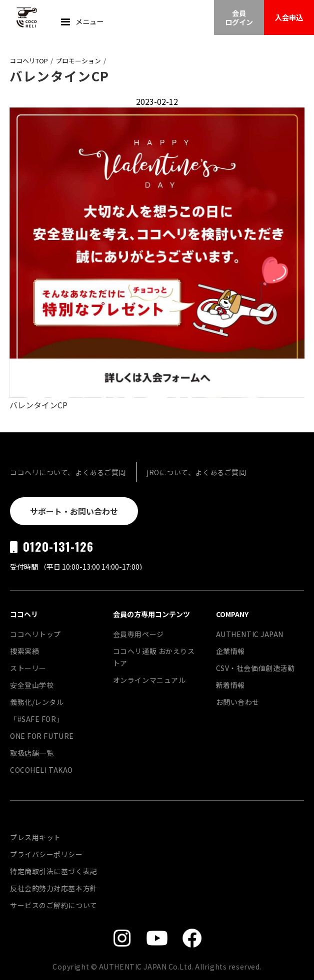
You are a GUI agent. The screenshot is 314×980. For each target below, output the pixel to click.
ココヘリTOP (29, 61)
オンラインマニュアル (149, 680)
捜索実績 (24, 651)
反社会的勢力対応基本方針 (54, 888)
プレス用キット (35, 837)
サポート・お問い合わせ (74, 511)
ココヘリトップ (35, 634)
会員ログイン (239, 17)
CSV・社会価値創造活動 (255, 668)
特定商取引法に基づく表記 (54, 871)
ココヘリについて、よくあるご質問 (68, 472)
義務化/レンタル (37, 702)
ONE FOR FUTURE (42, 736)
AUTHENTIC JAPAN (250, 634)
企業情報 (230, 651)
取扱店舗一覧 (32, 753)
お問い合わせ (238, 702)
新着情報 (230, 685)
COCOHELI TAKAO (41, 770)
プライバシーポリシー (46, 854)
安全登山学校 (32, 685)
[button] (81, 23)
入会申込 (289, 17)
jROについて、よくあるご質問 (196, 472)
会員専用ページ (138, 634)
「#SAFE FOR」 (37, 719)
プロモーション (78, 61)
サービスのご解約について (54, 905)
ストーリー (28, 668)
